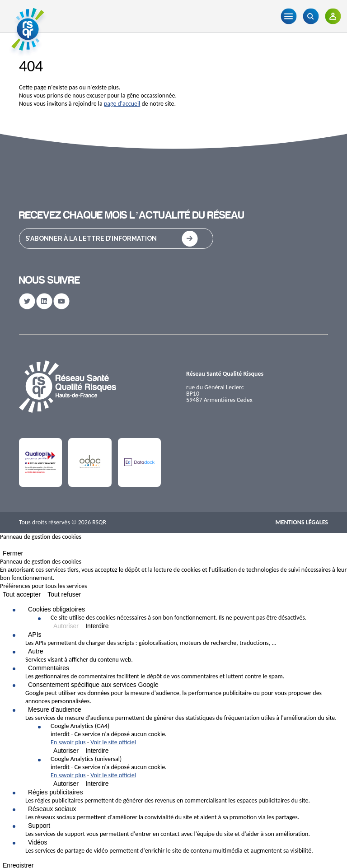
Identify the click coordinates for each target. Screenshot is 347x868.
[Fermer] (3, 547)
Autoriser (66, 626)
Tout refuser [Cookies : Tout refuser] (64, 594)
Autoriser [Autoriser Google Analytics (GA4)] (66, 751)
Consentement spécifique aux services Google (93, 685)
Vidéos (38, 842)
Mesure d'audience (55, 709)
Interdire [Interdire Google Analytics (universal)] (97, 784)
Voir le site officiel (113, 742)
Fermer (13, 553)
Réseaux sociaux (52, 809)
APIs (35, 635)
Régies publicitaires (55, 792)
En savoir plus (68, 742)
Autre (35, 651)
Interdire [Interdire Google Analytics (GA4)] (97, 751)
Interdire (97, 626)
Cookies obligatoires (56, 609)
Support (39, 826)
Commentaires (49, 668)
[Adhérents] (333, 16)
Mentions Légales (302, 522)
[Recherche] (311, 16)
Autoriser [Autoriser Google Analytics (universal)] (66, 784)
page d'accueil (122, 104)
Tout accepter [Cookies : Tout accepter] (22, 594)
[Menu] (288, 16)
